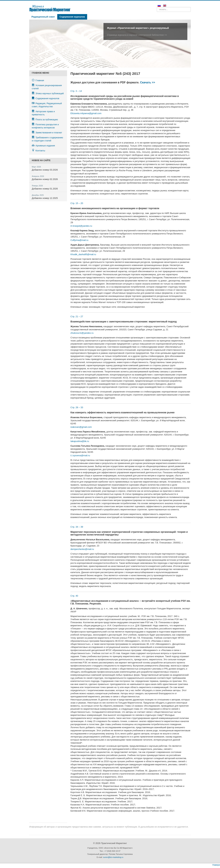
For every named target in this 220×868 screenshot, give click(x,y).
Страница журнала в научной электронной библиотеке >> (137, 35)
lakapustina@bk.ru (80, 441)
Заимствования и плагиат (47, 132)
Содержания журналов (72, 17)
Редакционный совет (43, 17)
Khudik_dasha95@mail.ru (83, 254)
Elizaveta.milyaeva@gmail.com (86, 113)
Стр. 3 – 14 (76, 91)
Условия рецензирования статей (47, 87)
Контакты (38, 150)
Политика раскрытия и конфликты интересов (45, 126)
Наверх (216, 865)
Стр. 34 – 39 (77, 527)
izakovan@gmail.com (81, 427)
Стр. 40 (74, 596)
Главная (38, 80)
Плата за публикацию (45, 119)
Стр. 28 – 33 (77, 407)
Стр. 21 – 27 (77, 316)
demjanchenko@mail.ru (82, 549)
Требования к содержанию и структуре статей (47, 139)
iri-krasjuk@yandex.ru (81, 226)
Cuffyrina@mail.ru (79, 240)
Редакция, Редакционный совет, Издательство (47, 105)
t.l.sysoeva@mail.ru (80, 455)
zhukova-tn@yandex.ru (82, 333)
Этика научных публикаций (48, 93)
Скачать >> (148, 82)
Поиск (157, 7)
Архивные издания (43, 145)
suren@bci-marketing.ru (113, 857)
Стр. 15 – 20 (77, 203)
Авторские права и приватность (43, 113)
